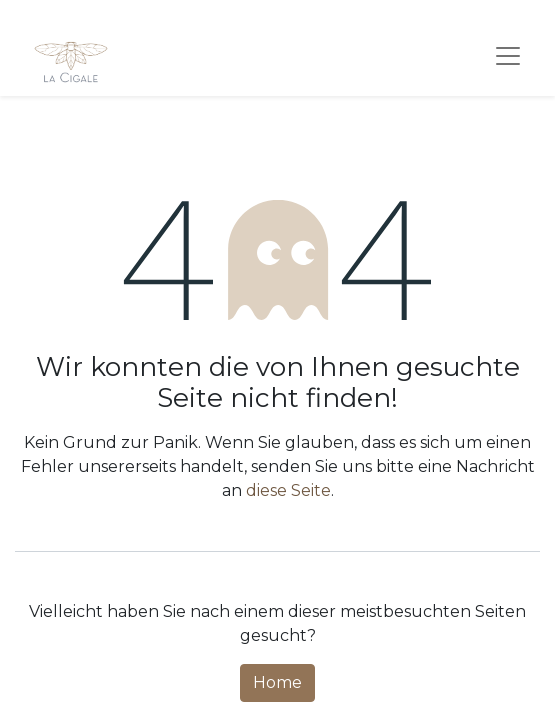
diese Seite (288, 490)
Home (277, 682)
